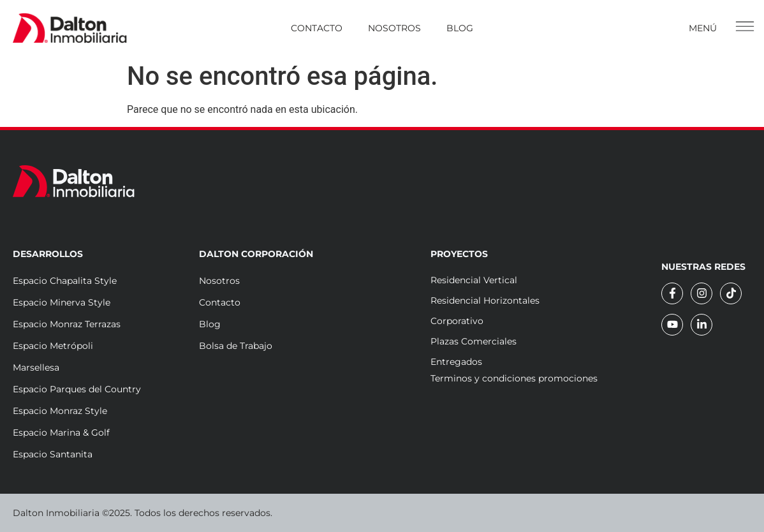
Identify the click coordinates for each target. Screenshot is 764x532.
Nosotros (394, 28)
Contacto (317, 28)
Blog (460, 28)
